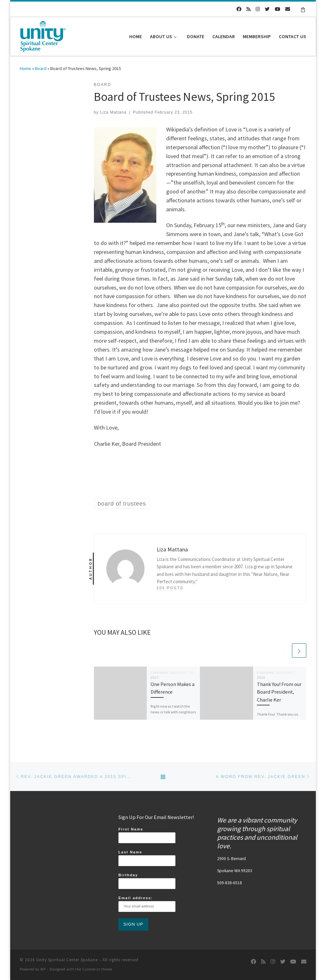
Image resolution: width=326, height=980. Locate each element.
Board (41, 68)
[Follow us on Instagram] (258, 9)
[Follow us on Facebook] (239, 9)
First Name (147, 835)
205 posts (170, 588)
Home (25, 68)
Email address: (147, 904)
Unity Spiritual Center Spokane (67, 960)
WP (43, 969)
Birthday (147, 881)
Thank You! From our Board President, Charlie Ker (279, 692)
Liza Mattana (113, 112)
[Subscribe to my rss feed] (248, 9)
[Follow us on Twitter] (267, 9)
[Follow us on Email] (288, 9)
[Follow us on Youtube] (277, 9)
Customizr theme (97, 969)
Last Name (147, 858)
